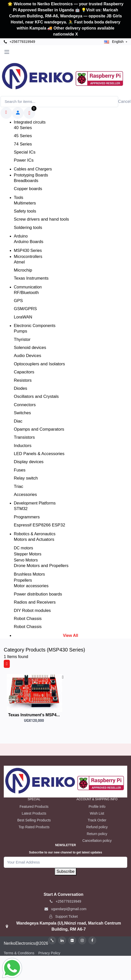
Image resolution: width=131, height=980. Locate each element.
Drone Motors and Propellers (41, 566)
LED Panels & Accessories (39, 454)
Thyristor (22, 339)
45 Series (23, 136)
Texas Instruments (31, 278)
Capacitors (24, 372)
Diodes (20, 388)
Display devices (29, 462)
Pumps (20, 331)
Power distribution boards (38, 594)
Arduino (21, 236)
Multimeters (25, 203)
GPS (18, 301)
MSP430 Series (28, 250)
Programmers (27, 517)
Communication (28, 287)
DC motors (23, 548)
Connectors (25, 405)
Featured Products (34, 807)
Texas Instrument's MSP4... (34, 715)
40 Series (23, 128)
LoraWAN (23, 317)
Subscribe (65, 871)
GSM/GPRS (25, 309)
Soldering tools (28, 228)
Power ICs (24, 160)
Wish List (97, 813)
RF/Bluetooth (26, 293)
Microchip (23, 270)
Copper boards (28, 189)
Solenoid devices (30, 348)
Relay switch (26, 478)
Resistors (23, 380)
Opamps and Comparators (39, 429)
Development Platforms (35, 503)
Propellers (23, 580)
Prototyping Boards (31, 175)
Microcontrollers (28, 257)
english (114, 42)
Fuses (20, 470)
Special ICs (25, 152)
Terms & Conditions (19, 953)
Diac (18, 421)
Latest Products (34, 813)
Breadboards (26, 181)
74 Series (23, 144)
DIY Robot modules (32, 611)
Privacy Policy (49, 953)
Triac (18, 486)
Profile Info (97, 807)
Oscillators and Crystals (36, 396)
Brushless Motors (29, 574)
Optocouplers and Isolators (39, 364)
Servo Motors (26, 560)
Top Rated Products (34, 827)
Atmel (19, 262)
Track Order (97, 820)
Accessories (25, 495)
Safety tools (25, 211)
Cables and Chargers (33, 169)
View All (70, 635)
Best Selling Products (34, 820)
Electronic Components (35, 326)
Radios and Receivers (35, 602)
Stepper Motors (28, 554)
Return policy (97, 834)
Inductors (23, 446)
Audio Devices (28, 356)
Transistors (24, 437)
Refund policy (97, 827)
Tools (18, 198)
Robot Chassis (28, 619)
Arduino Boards (29, 242)
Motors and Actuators (34, 539)
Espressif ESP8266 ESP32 (39, 525)
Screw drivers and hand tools (41, 219)
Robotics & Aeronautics (35, 534)
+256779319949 (19, 42)
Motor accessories (31, 586)
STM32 (21, 509)
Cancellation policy (97, 841)
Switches (22, 413)
